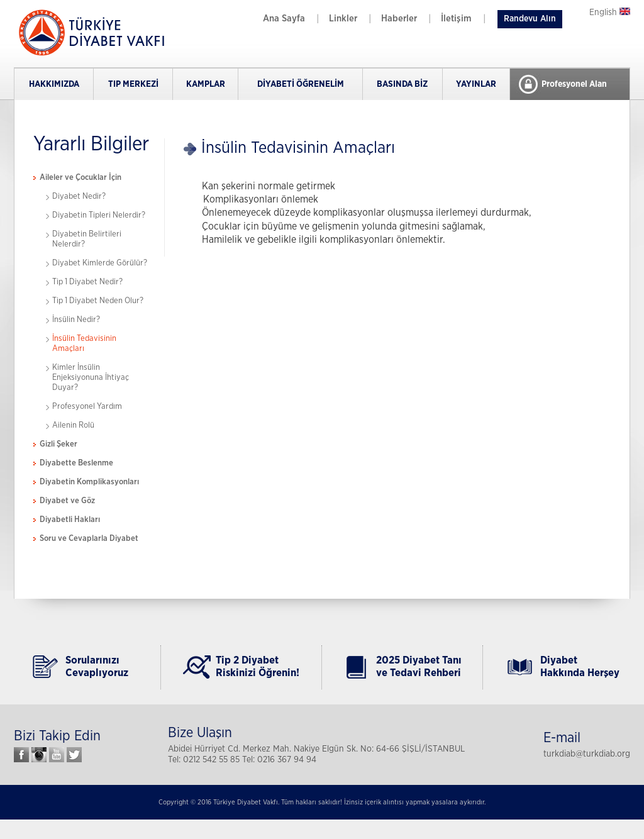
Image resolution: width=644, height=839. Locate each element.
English (610, 13)
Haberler (399, 19)
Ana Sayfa (284, 19)
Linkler (343, 19)
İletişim (456, 19)
